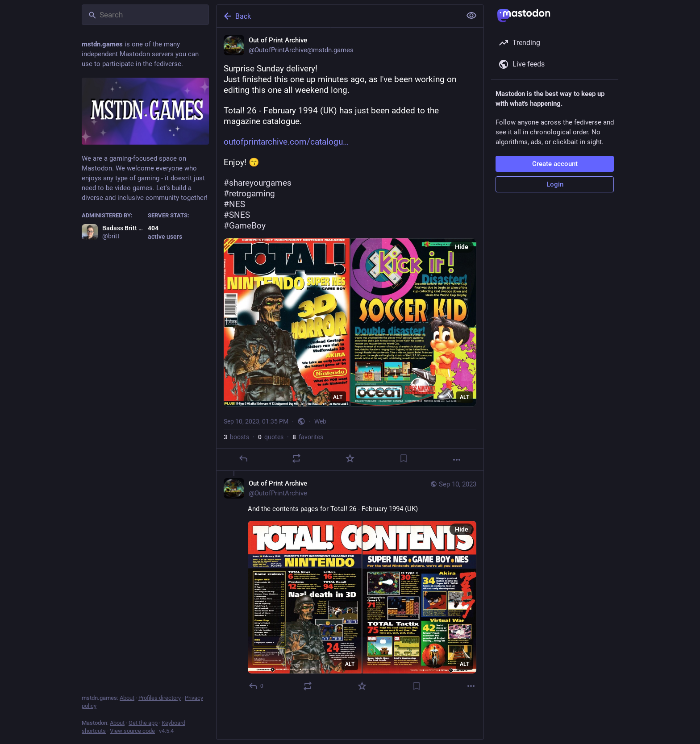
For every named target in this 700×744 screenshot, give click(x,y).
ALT (338, 397)
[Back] (338, 16)
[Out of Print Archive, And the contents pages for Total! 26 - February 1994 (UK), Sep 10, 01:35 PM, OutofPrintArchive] (350, 586)
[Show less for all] (471, 16)
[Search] (145, 15)
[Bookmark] (404, 458)
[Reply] (243, 458)
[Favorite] (350, 458)
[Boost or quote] (296, 458)
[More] (457, 460)
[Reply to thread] (256, 686)
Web (320, 421)
